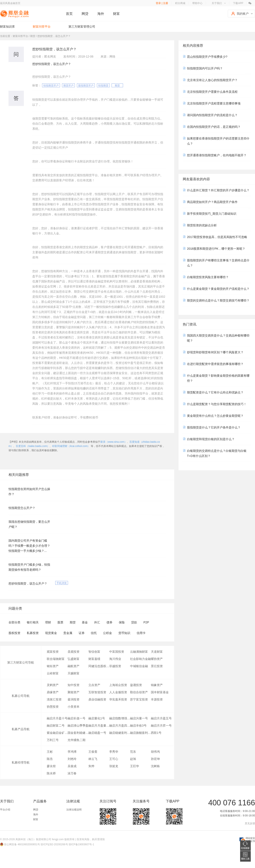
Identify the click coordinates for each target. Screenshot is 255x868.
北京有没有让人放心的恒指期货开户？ (212, 80)
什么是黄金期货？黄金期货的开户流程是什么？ (218, 289)
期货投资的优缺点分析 (202, 225)
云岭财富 (53, 673)
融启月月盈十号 (57, 718)
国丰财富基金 (160, 692)
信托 (94, 633)
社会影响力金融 (140, 659)
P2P (146, 622)
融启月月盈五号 (161, 718)
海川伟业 (115, 659)
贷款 (134, 622)
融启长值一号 (76, 718)
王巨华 (135, 766)
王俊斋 (93, 752)
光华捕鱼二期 (76, 740)
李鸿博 (72, 752)
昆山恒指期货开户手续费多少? (207, 57)
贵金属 (68, 633)
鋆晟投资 (136, 685)
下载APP (238, 3)
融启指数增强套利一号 (120, 718)
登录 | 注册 (162, 3)
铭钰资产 (53, 666)
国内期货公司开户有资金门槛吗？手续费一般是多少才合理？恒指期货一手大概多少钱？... (29, 546)
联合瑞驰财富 (56, 659)
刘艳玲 (72, 759)
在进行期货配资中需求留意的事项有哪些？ (215, 364)
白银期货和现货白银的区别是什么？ (211, 439)
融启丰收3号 (138, 726)
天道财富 (157, 652)
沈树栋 (155, 766)
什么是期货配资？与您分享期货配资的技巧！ (217, 404)
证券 (82, 633)
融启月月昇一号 (161, 726)
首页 (69, 14)
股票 (60, 622)
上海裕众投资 (118, 685)
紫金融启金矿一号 (57, 733)
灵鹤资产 (53, 685)
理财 (48, 622)
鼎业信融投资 (97, 699)
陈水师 (51, 773)
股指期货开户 (86, 86)
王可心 (114, 759)
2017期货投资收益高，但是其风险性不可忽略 (217, 237)
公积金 (108, 633)
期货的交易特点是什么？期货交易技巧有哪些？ (218, 300)
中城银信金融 (139, 666)
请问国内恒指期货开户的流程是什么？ (212, 115)
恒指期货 (103, 86)
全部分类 (14, 622)
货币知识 (124, 633)
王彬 (50, 752)
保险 (122, 622)
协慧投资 (53, 707)
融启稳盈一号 (97, 733)
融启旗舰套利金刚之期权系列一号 (140, 733)
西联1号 (156, 733)
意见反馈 (250, 823)
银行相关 (33, 622)
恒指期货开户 (51, 86)
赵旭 (133, 759)
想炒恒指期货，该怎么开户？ (28, 583)
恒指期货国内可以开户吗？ (205, 68)
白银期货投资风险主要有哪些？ (208, 277)
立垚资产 (94, 685)
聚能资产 (74, 692)
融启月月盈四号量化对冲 (120, 726)
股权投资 (14, 633)
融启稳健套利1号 (120, 733)
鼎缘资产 (53, 692)
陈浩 (50, 759)
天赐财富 (74, 673)
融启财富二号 (56, 726)
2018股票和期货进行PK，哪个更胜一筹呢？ (216, 249)
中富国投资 (117, 652)
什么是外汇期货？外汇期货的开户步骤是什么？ (218, 190)
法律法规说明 (74, 810)
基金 (85, 622)
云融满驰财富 (139, 652)
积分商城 (180, 3)
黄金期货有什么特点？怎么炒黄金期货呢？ (215, 416)
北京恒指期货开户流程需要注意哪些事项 (214, 103)
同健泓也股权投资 (99, 666)
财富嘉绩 (94, 659)
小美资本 (74, 707)
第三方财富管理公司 (82, 27)
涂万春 (72, 773)
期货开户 (68, 86)
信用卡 (141, 633)
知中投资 (74, 685)
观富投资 (53, 652)
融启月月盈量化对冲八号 (99, 726)
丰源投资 (157, 699)
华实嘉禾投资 (118, 699)
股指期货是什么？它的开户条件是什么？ (214, 427)
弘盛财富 (74, 659)
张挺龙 (114, 766)
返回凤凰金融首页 (10, 3)
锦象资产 (157, 685)
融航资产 (74, 666)
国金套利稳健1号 (78, 733)
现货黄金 (51, 633)
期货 (117, 86)
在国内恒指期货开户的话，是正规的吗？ (214, 127)
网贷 (85, 14)
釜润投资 (74, 699)
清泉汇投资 (54, 699)
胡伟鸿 (155, 752)
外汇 (97, 622)
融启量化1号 (97, 718)
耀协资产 (157, 659)
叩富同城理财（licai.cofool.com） (71, 446)
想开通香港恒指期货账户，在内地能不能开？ (217, 155)
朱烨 (91, 766)
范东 (133, 752)
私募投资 (33, 633)
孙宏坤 (155, 759)
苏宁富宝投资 (139, 699)
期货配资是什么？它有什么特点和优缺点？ (215, 392)
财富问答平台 (42, 27)
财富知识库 (7, 27)
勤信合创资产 (139, 692)
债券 (109, 622)
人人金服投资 (118, 692)
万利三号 (53, 740)
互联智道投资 (97, 692)
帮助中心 (197, 3)
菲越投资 (115, 666)
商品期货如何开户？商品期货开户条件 (212, 202)
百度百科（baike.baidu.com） (33, 446)
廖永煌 (51, 766)
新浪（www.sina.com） (114, 442)
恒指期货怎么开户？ (22, 508)
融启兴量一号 (139, 718)
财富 (116, 14)
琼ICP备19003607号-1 (81, 844)
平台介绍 (5, 810)
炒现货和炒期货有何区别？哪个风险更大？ (215, 352)
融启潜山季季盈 (78, 726)
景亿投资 (157, 666)
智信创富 (94, 652)
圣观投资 (74, 652)
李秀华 (114, 752)
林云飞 (93, 759)
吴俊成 (72, 766)
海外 (101, 14)
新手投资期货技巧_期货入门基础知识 (212, 214)
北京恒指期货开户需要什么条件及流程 (212, 92)
